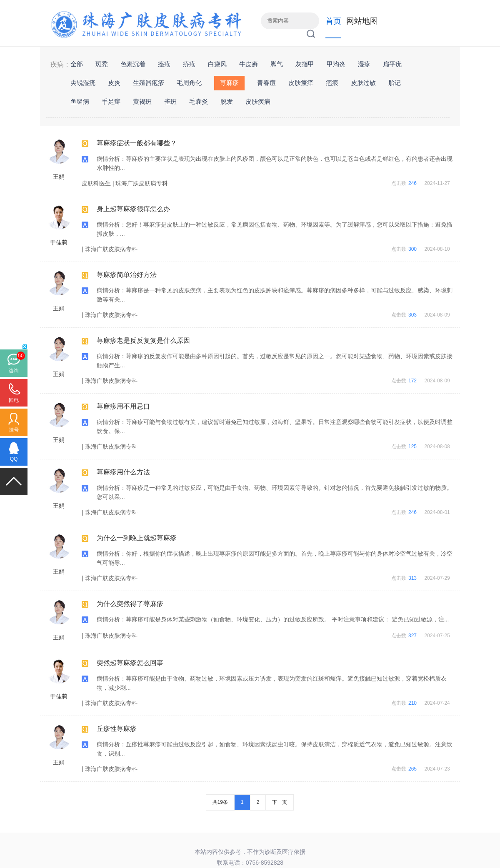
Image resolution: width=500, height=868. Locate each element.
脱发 (227, 101)
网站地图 (362, 21)
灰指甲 (305, 64)
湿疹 (364, 64)
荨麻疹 (229, 83)
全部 (77, 64)
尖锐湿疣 (83, 83)
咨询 (14, 371)
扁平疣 (392, 64)
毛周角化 (189, 83)
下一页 (280, 802)
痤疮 (164, 64)
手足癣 (111, 101)
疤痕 (332, 83)
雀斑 (170, 101)
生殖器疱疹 (149, 83)
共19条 (220, 802)
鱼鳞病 (80, 101)
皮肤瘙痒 (301, 83)
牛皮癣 (249, 64)
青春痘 (266, 83)
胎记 (395, 83)
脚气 (277, 64)
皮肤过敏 (363, 83)
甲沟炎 (336, 64)
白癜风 (217, 64)
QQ (14, 459)
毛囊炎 (199, 101)
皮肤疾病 (258, 101)
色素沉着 (133, 64)
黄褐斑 (142, 101)
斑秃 (102, 64)
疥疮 (189, 64)
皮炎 (114, 83)
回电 (14, 400)
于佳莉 (59, 242)
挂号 (14, 430)
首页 (333, 21)
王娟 (59, 177)
